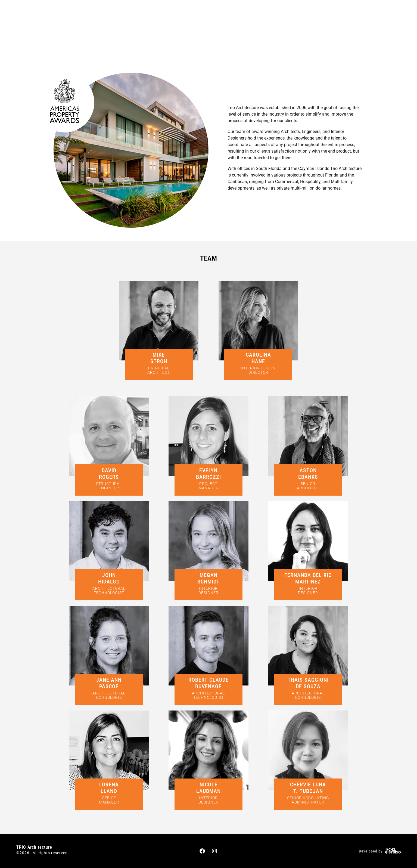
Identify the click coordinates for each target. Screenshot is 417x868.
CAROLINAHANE (258, 358)
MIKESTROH (159, 358)
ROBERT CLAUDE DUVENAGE (208, 683)
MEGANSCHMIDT (208, 578)
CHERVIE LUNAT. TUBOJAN (308, 788)
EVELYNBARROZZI (208, 474)
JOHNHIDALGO (109, 578)
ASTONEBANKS (308, 474)
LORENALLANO (109, 788)
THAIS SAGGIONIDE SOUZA (308, 683)
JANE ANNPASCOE (109, 683)
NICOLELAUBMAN (208, 788)
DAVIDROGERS (109, 474)
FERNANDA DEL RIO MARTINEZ (308, 578)
